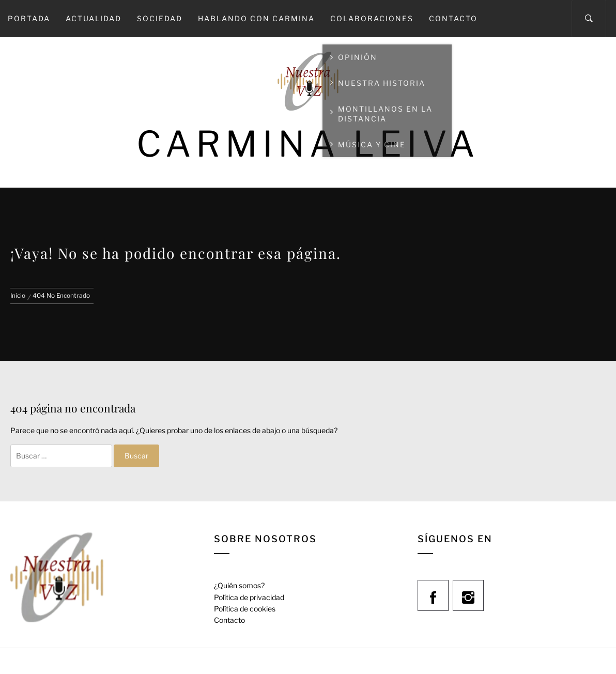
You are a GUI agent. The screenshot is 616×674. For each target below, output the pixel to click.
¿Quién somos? (239, 585)
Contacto (453, 18)
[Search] (589, 19)
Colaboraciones (372, 18)
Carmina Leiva (308, 144)
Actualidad (94, 18)
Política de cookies (245, 609)
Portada (29, 18)
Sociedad (160, 18)
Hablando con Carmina (256, 18)
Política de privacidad (249, 597)
